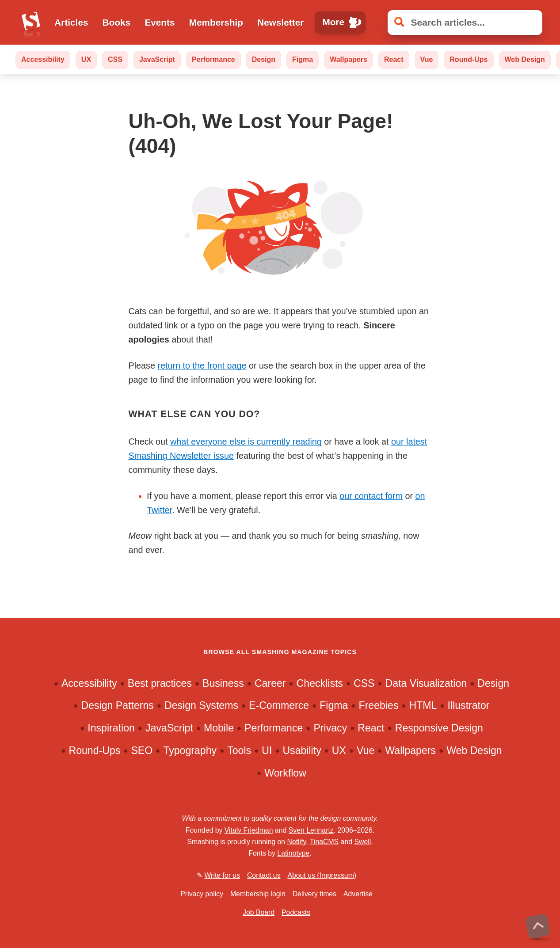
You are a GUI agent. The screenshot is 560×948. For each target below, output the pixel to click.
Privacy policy (202, 894)
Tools (239, 750)
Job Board (259, 912)
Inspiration (111, 728)
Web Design (525, 59)
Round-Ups (469, 59)
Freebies (379, 705)
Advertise (358, 894)
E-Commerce (279, 705)
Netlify (296, 842)
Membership (216, 22)
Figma (303, 59)
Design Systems (201, 705)
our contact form (371, 496)
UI (267, 750)
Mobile (219, 728)
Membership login (258, 894)
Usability (302, 750)
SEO (142, 750)
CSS (115, 59)
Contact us (264, 875)
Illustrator (469, 705)
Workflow (285, 773)
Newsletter (280, 22)
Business (223, 683)
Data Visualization (426, 683)
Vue (427, 59)
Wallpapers (349, 59)
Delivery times (314, 894)
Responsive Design (439, 728)
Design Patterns (118, 705)
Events (160, 22)
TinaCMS (324, 842)
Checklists (320, 683)
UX (86, 59)
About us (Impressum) (322, 875)
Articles (71, 22)
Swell (362, 842)
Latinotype (293, 853)
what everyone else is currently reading (246, 442)
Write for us (222, 875)
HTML (423, 705)
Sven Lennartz (311, 830)
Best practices (160, 683)
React (394, 59)
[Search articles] (465, 23)
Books (116, 22)
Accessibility (43, 59)
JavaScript (157, 59)
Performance (213, 59)
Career (270, 683)
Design (264, 59)
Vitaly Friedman (249, 830)
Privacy (330, 728)
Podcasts (296, 912)
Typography (190, 750)
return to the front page (202, 365)
